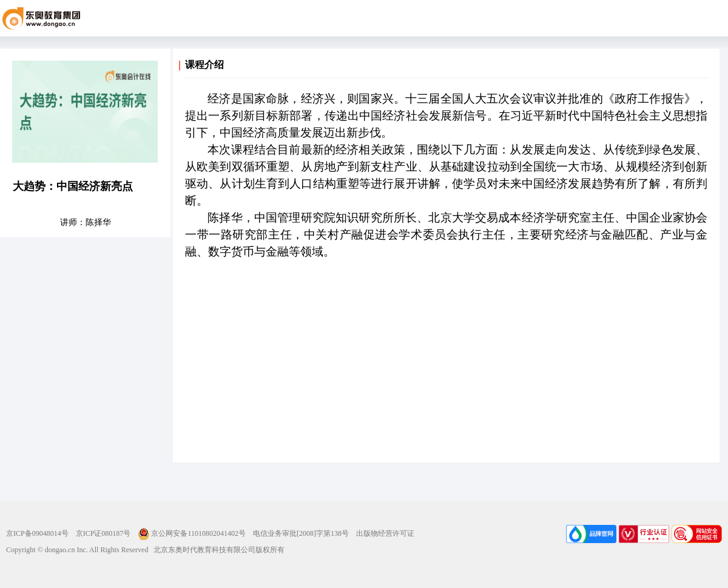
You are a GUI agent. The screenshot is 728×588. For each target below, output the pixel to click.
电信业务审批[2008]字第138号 (301, 533)
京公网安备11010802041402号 (192, 533)
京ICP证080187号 (103, 533)
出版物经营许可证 (385, 533)
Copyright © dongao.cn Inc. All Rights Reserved (77, 550)
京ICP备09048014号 (37, 533)
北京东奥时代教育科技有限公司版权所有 (216, 550)
